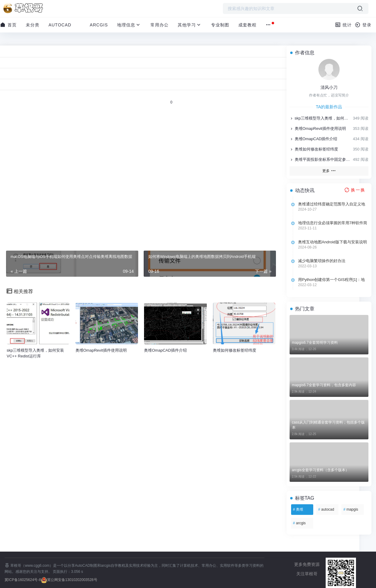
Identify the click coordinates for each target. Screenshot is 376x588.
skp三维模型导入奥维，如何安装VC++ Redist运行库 (321, 118)
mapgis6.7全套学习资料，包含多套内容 (324, 385)
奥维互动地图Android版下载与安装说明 (332, 242)
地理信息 (129, 25)
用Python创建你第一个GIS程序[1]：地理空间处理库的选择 (331, 280)
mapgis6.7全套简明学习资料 (315, 343)
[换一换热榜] (354, 190)
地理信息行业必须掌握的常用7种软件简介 (333, 223)
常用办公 (159, 25)
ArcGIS (99, 25)
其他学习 (190, 25)
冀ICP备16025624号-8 (23, 580)
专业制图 (220, 25)
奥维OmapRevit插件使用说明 (318, 128)
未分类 (33, 25)
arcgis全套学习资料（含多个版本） (321, 470)
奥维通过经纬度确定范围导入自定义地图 (332, 204)
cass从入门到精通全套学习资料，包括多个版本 (329, 425)
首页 (8, 25)
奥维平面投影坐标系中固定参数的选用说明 (321, 159)
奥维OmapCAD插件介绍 (313, 139)
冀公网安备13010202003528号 (72, 580)
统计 (343, 25)
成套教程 (247, 25)
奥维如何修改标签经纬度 (314, 149)
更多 (329, 171)
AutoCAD (60, 25)
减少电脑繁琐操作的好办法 (322, 261)
